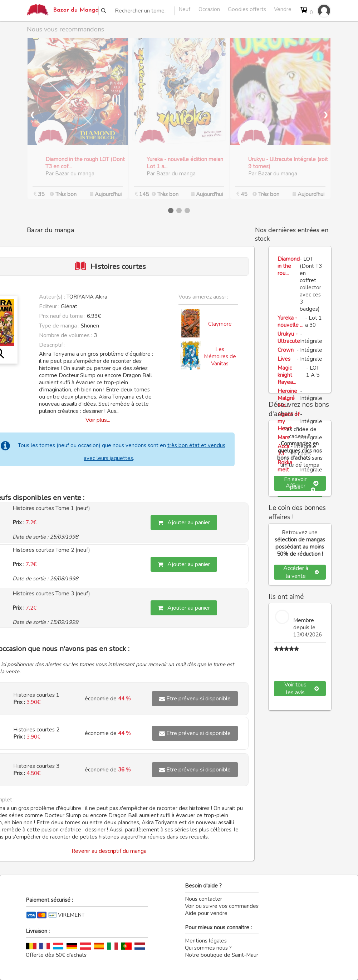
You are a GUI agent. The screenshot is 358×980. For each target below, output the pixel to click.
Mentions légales (206, 941)
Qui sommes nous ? (208, 948)
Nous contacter (203, 899)
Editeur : (49, 306)
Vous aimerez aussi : (203, 297)
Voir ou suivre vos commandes (222, 906)
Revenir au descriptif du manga (109, 851)
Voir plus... (98, 420)
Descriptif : (52, 345)
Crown (286, 350)
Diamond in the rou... (289, 266)
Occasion (209, 9)
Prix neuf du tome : (63, 316)
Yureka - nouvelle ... (290, 321)
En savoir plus (301, 483)
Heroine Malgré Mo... (287, 398)
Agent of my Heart (288, 421)
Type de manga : (59, 326)
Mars (283, 437)
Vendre (283, 9)
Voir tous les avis (301, 689)
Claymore (220, 324)
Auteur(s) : (52, 297)
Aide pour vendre (206, 913)
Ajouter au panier (184, 522)
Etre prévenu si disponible (195, 699)
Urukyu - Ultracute (289, 337)
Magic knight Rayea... (287, 375)
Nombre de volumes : (66, 335)
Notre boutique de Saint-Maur (222, 955)
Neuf (184, 9)
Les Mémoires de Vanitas (220, 356)
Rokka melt (285, 466)
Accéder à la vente (301, 572)
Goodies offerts (247, 9)
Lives (284, 359)
